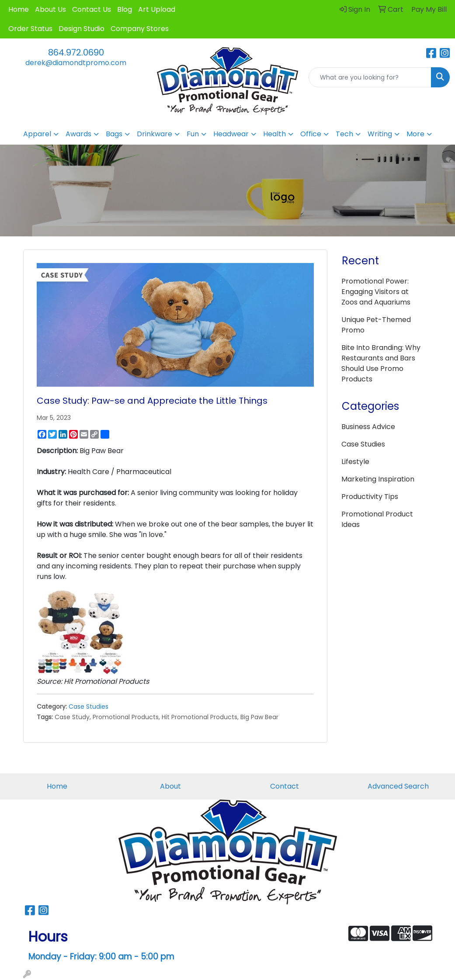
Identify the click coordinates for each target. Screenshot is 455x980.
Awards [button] (78, 134)
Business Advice (368, 427)
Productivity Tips (370, 497)
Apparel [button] (37, 134)
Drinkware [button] (155, 134)
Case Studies (89, 706)
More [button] (415, 134)
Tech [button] (344, 134)
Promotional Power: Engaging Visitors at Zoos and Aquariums (376, 292)
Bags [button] (114, 134)
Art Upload (157, 9)
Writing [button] (380, 134)
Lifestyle (355, 462)
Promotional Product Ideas (377, 519)
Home (19, 9)
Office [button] (311, 134)
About (170, 786)
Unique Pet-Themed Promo (376, 325)
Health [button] (274, 134)
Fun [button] (193, 134)
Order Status (30, 29)
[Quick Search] (370, 77)
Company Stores (140, 29)
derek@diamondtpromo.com (76, 63)
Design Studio (82, 29)
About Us (50, 9)
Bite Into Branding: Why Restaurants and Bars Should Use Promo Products (381, 363)
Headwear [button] (231, 134)
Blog (125, 9)
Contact (285, 786)
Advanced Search (398, 786)
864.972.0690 (76, 52)
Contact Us (92, 9)
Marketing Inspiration (378, 479)
